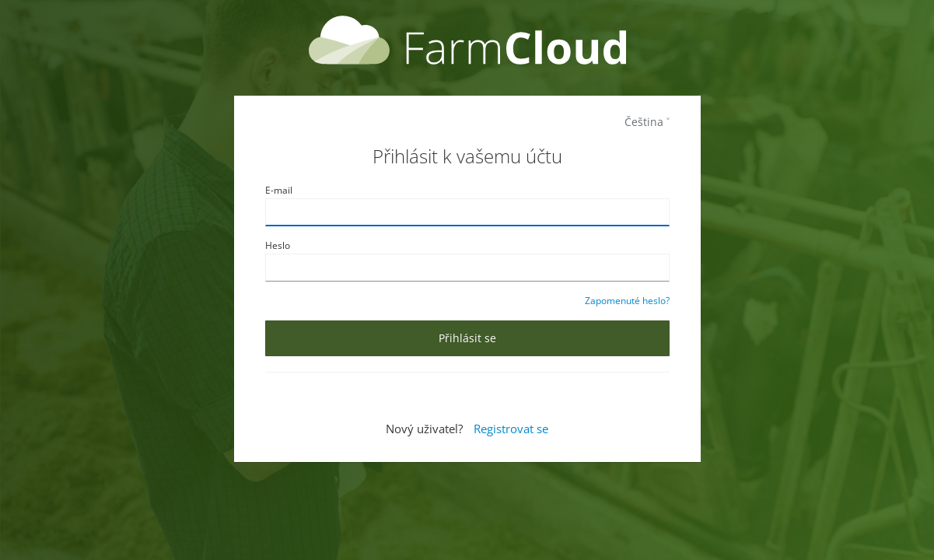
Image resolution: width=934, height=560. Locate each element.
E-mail (279, 190)
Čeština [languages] (644, 122)
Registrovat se (511, 429)
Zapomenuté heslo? (627, 301)
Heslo (278, 245)
